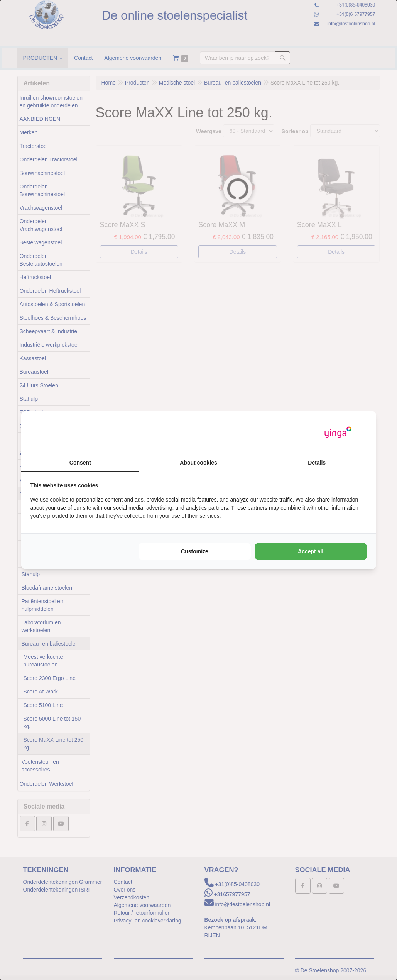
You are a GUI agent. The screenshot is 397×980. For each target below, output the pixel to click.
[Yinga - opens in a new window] (338, 432)
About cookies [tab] (198, 463)
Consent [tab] (80, 463)
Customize (195, 551)
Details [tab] (317, 463)
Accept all (311, 551)
